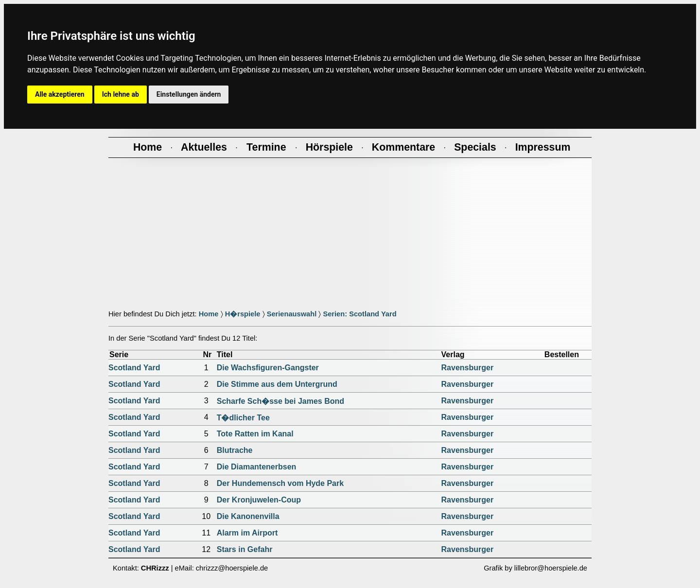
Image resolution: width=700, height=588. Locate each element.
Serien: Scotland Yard (359, 314)
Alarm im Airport (247, 533)
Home (209, 314)
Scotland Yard (134, 368)
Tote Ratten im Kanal (255, 434)
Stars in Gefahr (245, 549)
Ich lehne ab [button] (121, 94)
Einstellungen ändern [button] (189, 94)
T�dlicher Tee (243, 418)
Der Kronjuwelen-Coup (259, 500)
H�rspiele (243, 314)
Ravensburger (468, 368)
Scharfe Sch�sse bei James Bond (280, 401)
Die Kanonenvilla (248, 516)
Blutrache (235, 450)
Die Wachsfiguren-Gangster (268, 368)
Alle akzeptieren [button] (60, 94)
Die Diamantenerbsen (257, 467)
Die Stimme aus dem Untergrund (277, 384)
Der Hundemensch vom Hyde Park (280, 483)
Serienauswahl (292, 314)
